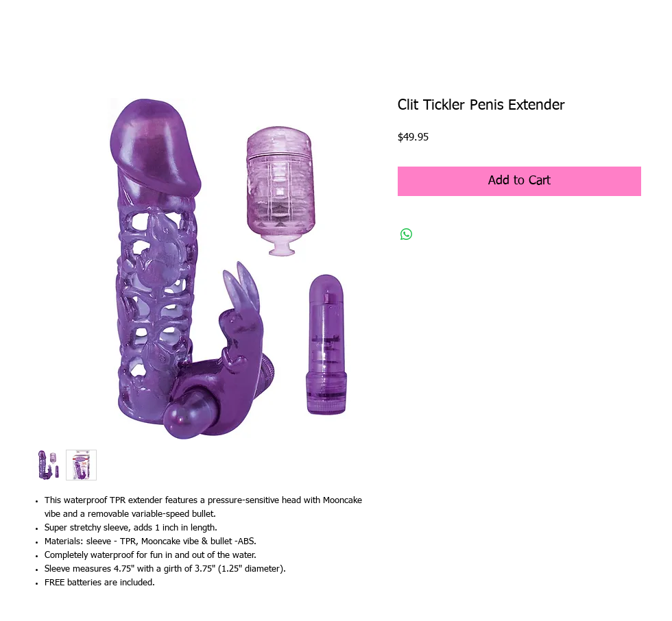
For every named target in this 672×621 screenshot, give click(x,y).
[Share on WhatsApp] (407, 234)
